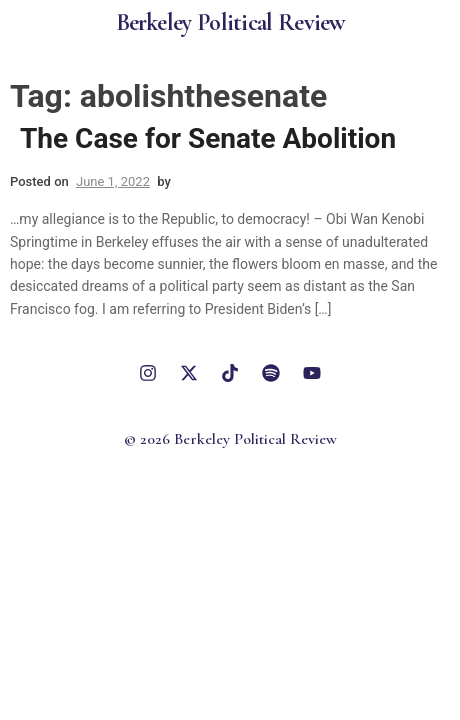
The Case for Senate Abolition (208, 138)
